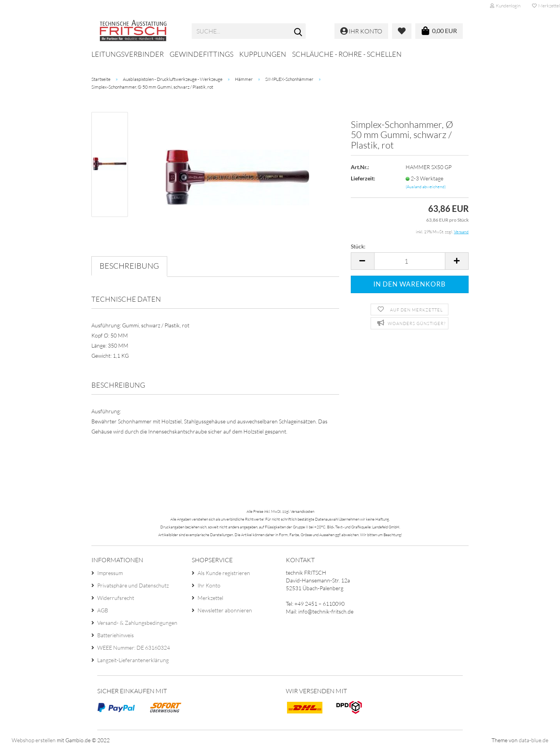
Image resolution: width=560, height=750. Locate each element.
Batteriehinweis (115, 635)
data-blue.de (534, 740)
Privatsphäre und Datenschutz (133, 585)
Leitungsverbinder (128, 54)
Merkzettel (210, 598)
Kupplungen (263, 54)
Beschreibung (129, 266)
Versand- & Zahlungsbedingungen (137, 623)
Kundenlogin (505, 6)
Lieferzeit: (363, 178)
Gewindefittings (201, 54)
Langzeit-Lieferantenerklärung (133, 660)
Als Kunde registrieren (224, 573)
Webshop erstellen (34, 740)
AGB (103, 610)
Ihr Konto (209, 585)
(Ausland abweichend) (426, 187)
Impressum (110, 573)
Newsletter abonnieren (225, 610)
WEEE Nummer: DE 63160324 (134, 648)
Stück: (358, 246)
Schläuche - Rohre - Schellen (347, 54)
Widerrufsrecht (116, 598)
